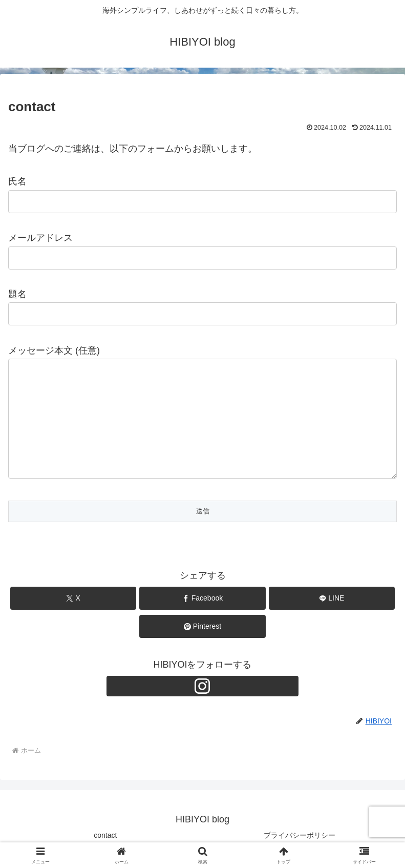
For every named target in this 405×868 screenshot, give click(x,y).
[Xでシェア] (73, 598)
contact (105, 835)
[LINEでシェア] (332, 598)
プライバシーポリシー (300, 835)
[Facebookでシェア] (202, 598)
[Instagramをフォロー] (203, 686)
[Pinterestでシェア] (202, 626)
